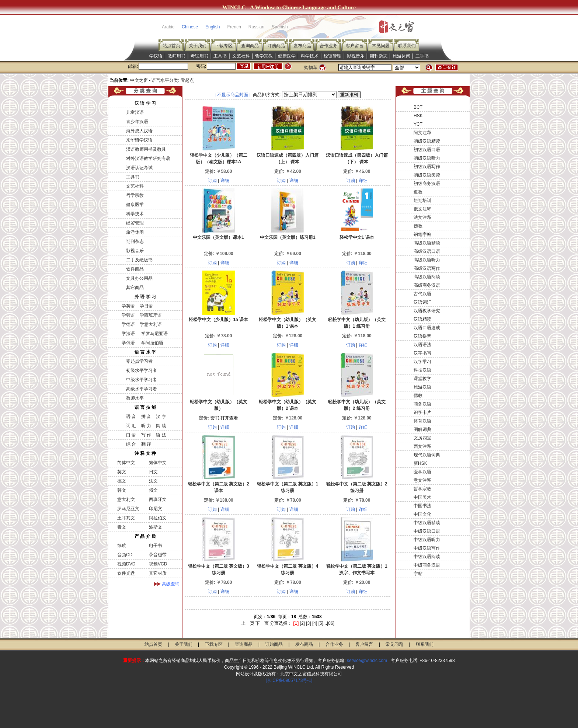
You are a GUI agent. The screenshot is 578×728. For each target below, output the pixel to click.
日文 (153, 472)
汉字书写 (422, 353)
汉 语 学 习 (145, 103)
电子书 (156, 546)
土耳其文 (126, 518)
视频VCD (158, 564)
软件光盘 (126, 573)
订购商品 (276, 46)
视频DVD (126, 564)
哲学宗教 (264, 56)
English (213, 27)
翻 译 (146, 444)
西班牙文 (158, 499)
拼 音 (146, 417)
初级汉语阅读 (427, 175)
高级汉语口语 (427, 251)
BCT (418, 107)
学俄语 (128, 343)
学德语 (128, 324)
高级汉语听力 (427, 260)
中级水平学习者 (142, 380)
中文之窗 (139, 80)
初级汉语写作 (427, 167)
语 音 (131, 417)
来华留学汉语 (139, 140)
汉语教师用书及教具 (146, 149)
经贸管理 (332, 56)
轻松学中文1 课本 (357, 237)
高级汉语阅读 (427, 277)
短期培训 (422, 201)
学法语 (128, 334)
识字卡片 (422, 412)
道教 (418, 192)
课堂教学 (422, 379)
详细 (225, 181)
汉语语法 (422, 345)
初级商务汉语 (427, 184)
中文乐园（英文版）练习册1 (288, 237)
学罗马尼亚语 (154, 334)
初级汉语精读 (427, 141)
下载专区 (224, 46)
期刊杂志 (379, 56)
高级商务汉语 (427, 285)
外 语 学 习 (145, 297)
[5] (321, 623)
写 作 (146, 435)
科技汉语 (422, 370)
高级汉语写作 (427, 268)
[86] (331, 623)
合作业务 (328, 46)
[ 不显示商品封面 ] (232, 95)
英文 (122, 472)
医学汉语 (422, 472)
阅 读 (161, 426)
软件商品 (135, 269)
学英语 (128, 306)
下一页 (262, 623)
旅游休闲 (401, 56)
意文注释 (422, 480)
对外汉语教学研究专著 (148, 159)
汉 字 (161, 417)
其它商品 (135, 288)
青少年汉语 (137, 122)
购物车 (311, 67)
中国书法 (422, 506)
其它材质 (158, 573)
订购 (212, 181)
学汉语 (156, 56)
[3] (308, 623)
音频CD (125, 555)
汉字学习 (422, 362)
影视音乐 (356, 56)
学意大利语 (151, 324)
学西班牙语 (151, 315)
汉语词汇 (422, 302)
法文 (153, 481)
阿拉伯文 (158, 518)
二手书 (422, 56)
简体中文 (126, 463)
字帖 (418, 574)
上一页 (248, 623)
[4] (315, 623)
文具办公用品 (139, 278)
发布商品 (302, 46)
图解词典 (422, 429)
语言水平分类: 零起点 (173, 80)
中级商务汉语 (427, 565)
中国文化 (422, 514)
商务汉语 (422, 404)
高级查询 (171, 584)
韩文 (122, 490)
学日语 (146, 306)
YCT (418, 124)
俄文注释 (422, 209)
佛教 (418, 226)
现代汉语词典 (427, 455)
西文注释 (422, 446)
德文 (122, 481)
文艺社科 (241, 56)
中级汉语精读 (427, 523)
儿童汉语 (135, 112)
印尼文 (156, 509)
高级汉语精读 (427, 243)
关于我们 (198, 46)
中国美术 (422, 497)
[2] (302, 623)
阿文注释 (422, 133)
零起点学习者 (139, 361)
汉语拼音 (422, 336)
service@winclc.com (367, 661)
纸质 (122, 546)
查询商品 (250, 46)
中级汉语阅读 (427, 557)
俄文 (153, 490)
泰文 (122, 527)
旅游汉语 (422, 387)
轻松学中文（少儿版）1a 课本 (218, 320)
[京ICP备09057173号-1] (289, 680)
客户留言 (355, 46)
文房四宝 (422, 438)
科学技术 (310, 56)
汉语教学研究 (427, 311)
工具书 (220, 56)
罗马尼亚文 (128, 509)
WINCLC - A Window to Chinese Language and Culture (289, 7)
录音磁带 (158, 555)
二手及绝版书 (139, 260)
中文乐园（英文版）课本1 (218, 237)
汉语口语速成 (427, 328)
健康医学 (287, 56)
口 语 (131, 435)
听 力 (146, 426)
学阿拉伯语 (151, 343)
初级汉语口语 (427, 150)
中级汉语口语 (427, 531)
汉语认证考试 (139, 168)
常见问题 (381, 46)
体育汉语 (422, 421)
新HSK (420, 463)
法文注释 (422, 217)
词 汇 (131, 426)
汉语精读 (422, 319)
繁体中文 (158, 463)
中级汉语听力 (427, 540)
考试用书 (199, 56)
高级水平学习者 (142, 389)
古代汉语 (422, 294)
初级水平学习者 (142, 370)
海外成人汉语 (139, 131)
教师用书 (177, 56)
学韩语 (128, 315)
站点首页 (171, 46)
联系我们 (407, 46)
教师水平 (135, 398)
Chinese (190, 27)
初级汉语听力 (427, 158)
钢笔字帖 (422, 234)
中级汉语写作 (427, 548)
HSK (418, 116)
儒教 (418, 396)
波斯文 (156, 527)
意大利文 (126, 499)
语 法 (161, 435)
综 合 (131, 444)
